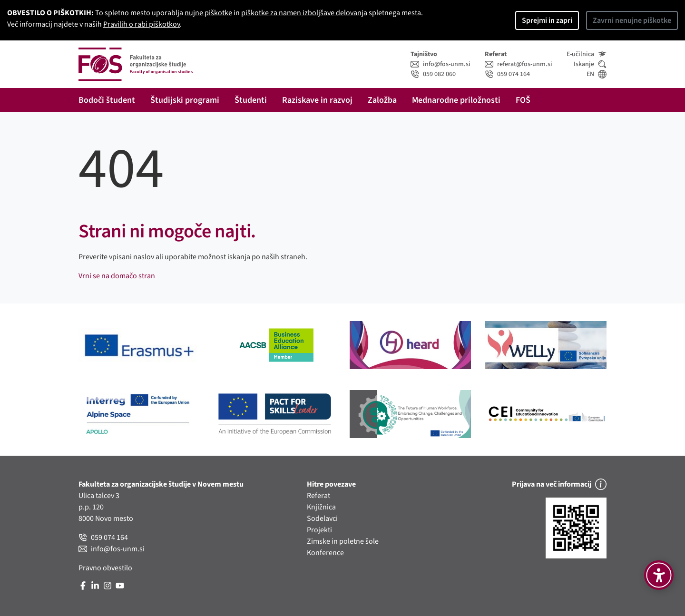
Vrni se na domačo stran (117, 276)
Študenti (251, 100)
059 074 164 (507, 74)
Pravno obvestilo (105, 568)
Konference (325, 553)
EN (597, 74)
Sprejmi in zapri (547, 20)
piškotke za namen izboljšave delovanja (304, 13)
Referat (318, 496)
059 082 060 (433, 74)
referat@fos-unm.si (519, 64)
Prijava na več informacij (559, 484)
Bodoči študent (107, 100)
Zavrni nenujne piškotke (632, 20)
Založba (382, 100)
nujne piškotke (208, 13)
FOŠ (523, 100)
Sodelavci (322, 518)
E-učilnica (587, 54)
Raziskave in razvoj (317, 100)
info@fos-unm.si (440, 64)
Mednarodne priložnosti (456, 100)
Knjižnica (321, 507)
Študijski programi (185, 100)
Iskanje (590, 64)
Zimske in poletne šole (343, 541)
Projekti (319, 530)
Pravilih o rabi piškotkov (142, 24)
